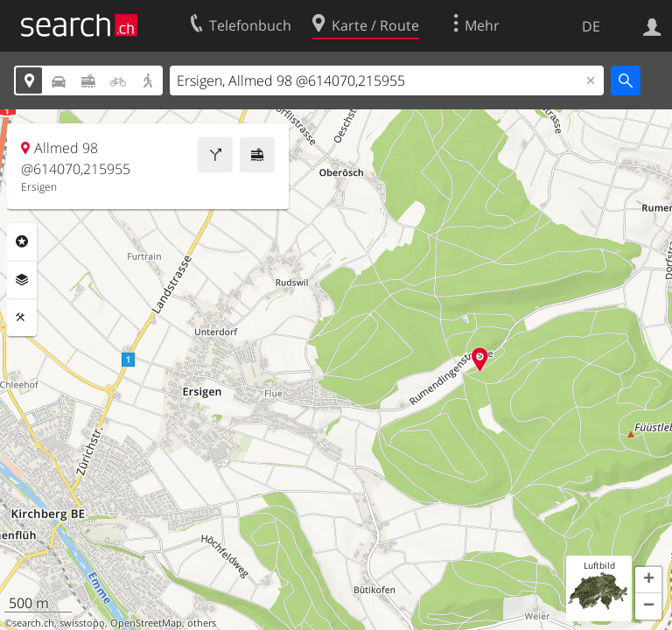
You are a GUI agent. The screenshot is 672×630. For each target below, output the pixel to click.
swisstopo (82, 623)
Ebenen (22, 280)
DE (591, 26)
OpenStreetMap (146, 623)
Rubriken (22, 241)
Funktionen (22, 318)
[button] (648, 580)
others (202, 623)
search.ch (33, 623)
